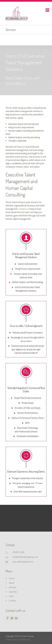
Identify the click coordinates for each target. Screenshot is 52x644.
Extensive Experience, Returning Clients (26, 472)
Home (12, 578)
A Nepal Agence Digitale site (18, 639)
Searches (13, 592)
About (12, 583)
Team (11, 596)
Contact (12, 601)
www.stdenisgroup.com (23, 562)
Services (12, 587)
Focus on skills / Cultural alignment (26, 326)
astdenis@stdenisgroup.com (25, 557)
